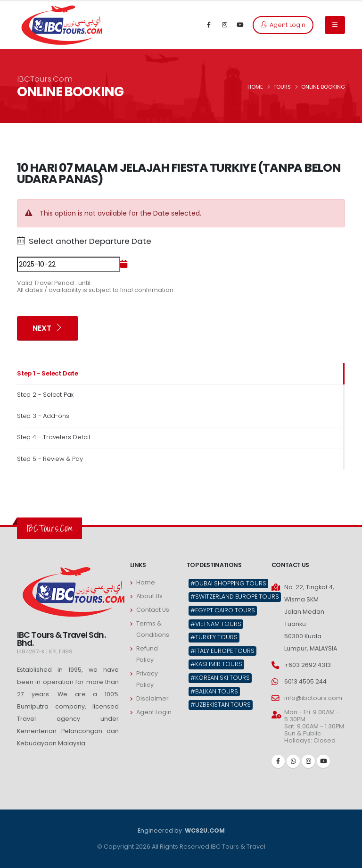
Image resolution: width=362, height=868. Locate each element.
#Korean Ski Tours (220, 678)
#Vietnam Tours (216, 624)
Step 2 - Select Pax (45, 395)
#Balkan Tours (214, 691)
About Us (149, 596)
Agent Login (283, 25)
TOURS (282, 87)
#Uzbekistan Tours (221, 705)
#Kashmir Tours (216, 664)
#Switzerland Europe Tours (235, 597)
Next (48, 328)
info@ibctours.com (313, 698)
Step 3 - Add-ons (43, 416)
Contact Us (153, 610)
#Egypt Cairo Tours (223, 610)
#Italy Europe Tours (222, 651)
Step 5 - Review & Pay (50, 459)
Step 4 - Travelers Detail (53, 437)
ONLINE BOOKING (323, 87)
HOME (255, 87)
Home (146, 582)
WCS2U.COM (204, 830)
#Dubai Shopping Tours (228, 583)
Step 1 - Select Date (48, 373)
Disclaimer (152, 698)
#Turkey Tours (214, 637)
